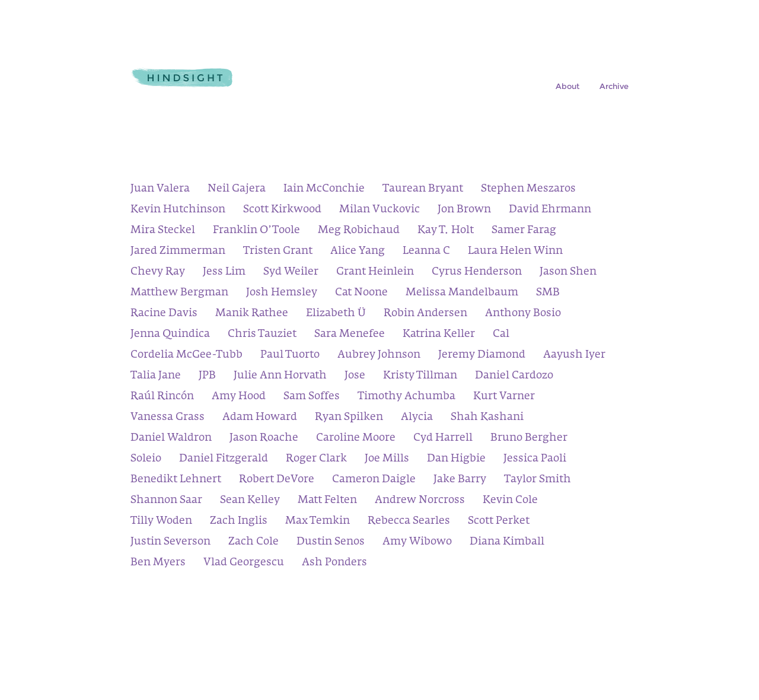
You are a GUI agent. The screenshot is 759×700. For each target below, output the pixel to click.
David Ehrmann (550, 210)
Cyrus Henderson (477, 273)
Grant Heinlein (375, 273)
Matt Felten (327, 501)
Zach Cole (253, 542)
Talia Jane (156, 376)
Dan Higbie (456, 459)
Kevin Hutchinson (178, 210)
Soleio (146, 459)
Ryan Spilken (349, 418)
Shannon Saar (166, 501)
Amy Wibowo (417, 542)
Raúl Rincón (162, 397)
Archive (614, 86)
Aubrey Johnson (379, 356)
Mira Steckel (163, 231)
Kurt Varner (504, 397)
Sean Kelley (250, 501)
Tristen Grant (278, 252)
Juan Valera (160, 190)
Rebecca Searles (409, 522)
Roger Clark (316, 459)
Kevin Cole (510, 501)
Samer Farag (524, 231)
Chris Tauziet (262, 335)
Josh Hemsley (282, 293)
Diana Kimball (507, 542)
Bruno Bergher (529, 439)
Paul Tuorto (290, 356)
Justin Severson (170, 542)
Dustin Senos (331, 542)
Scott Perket (499, 522)
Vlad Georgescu (244, 563)
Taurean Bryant (423, 190)
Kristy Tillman (420, 376)
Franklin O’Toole (256, 231)
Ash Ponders (334, 563)
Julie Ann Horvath (280, 376)
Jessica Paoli (535, 459)
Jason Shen (568, 273)
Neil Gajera (237, 190)
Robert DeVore (277, 480)
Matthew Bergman (179, 293)
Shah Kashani (487, 418)
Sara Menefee (350, 335)
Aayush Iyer (574, 356)
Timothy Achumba (406, 397)
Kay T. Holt (446, 231)
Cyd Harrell (443, 439)
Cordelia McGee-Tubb (186, 356)
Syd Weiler (291, 273)
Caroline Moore (356, 439)
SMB (548, 293)
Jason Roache (264, 439)
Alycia (417, 418)
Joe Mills (387, 459)
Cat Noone (361, 293)
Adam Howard (260, 418)
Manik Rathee (252, 314)
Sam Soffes (312, 397)
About (567, 86)
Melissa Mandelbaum (462, 293)
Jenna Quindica (170, 335)
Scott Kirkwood (282, 210)
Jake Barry (460, 480)
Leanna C (426, 252)
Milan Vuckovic (379, 210)
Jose (355, 376)
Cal (501, 335)
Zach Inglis (239, 522)
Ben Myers (158, 563)
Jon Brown (464, 210)
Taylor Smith (538, 480)
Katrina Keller (439, 335)
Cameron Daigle (374, 480)
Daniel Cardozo (514, 376)
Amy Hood (239, 397)
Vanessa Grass (168, 418)
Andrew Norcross (420, 501)
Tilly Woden (161, 522)
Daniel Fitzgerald (224, 459)
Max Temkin (318, 522)
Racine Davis (164, 314)
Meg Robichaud (359, 231)
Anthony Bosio (523, 314)
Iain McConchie (324, 190)
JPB (207, 376)
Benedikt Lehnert (176, 480)
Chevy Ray (158, 273)
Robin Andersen (425, 314)
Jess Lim (224, 273)
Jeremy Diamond (482, 356)
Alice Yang (358, 252)
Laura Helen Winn (515, 252)
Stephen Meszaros (528, 190)
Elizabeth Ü (336, 314)
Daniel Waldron (171, 439)
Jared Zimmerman (178, 252)
